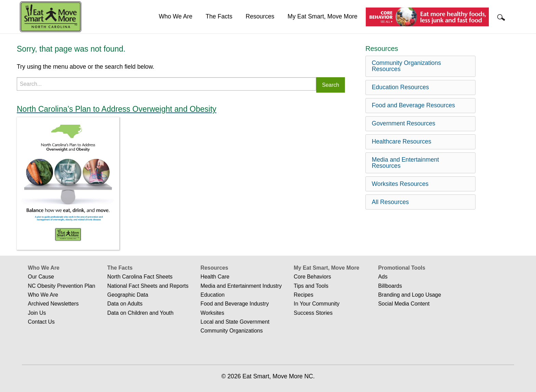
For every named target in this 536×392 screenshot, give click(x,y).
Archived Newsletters (53, 304)
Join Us (37, 313)
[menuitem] (176, 17)
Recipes (303, 295)
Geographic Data (128, 295)
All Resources (391, 202)
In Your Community (317, 304)
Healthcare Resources (402, 141)
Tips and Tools (311, 286)
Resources (260, 16)
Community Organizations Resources (406, 66)
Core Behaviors (312, 277)
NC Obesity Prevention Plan (62, 286)
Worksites (212, 313)
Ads (383, 277)
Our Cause (41, 277)
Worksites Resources (400, 184)
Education (213, 295)
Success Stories (313, 313)
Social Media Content (404, 304)
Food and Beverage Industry (235, 304)
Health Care (215, 277)
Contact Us (41, 322)
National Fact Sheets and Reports (148, 286)
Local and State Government (235, 322)
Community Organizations (232, 331)
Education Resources (400, 87)
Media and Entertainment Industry (241, 286)
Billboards (390, 286)
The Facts (219, 16)
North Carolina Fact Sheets (140, 277)
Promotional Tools (402, 268)
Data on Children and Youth (140, 313)
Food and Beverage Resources (414, 105)
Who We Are (175, 16)
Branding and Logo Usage (410, 295)
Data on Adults (125, 304)
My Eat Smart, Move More (322, 16)
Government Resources (404, 123)
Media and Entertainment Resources (406, 163)
